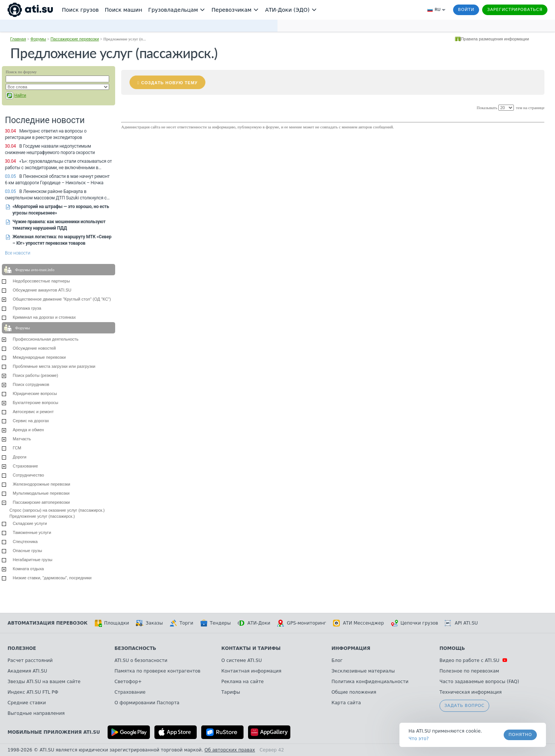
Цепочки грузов (415, 623)
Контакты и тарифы (251, 648)
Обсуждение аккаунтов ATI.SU (42, 290)
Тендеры (215, 623)
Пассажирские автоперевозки (41, 502)
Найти (20, 95)
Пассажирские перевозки (75, 39)
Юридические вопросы (35, 393)
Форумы (38, 39)
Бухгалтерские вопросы (36, 403)
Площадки (112, 623)
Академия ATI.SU (27, 671)
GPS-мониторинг (302, 623)
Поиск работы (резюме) (35, 375)
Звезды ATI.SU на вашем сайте (44, 682)
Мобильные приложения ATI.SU (54, 732)
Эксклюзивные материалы (363, 671)
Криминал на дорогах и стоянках (44, 317)
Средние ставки (27, 703)
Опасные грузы (28, 551)
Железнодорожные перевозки (42, 484)
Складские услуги (30, 523)
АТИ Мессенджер (358, 623)
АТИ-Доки (254, 623)
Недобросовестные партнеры (41, 281)
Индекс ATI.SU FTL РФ (33, 692)
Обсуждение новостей (34, 348)
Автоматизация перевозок (48, 623)
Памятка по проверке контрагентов (157, 671)
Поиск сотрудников (31, 384)
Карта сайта (346, 703)
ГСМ (17, 448)
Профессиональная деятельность (46, 339)
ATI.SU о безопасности (141, 660)
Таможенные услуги (32, 532)
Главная (18, 39)
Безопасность (135, 648)
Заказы (150, 623)
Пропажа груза (27, 308)
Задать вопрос (464, 706)
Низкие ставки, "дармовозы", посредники (52, 578)
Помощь (452, 648)
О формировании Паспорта (147, 703)
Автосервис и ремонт (33, 412)
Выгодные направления (36, 713)
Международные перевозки (39, 357)
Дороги (20, 457)
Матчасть (22, 439)
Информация (351, 648)
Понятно (520, 735)
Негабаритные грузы (33, 560)
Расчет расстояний (30, 660)
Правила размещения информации (495, 39)
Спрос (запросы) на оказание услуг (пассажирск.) (57, 510)
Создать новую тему (169, 83)
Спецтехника (25, 542)
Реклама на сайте (242, 682)
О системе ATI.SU (241, 660)
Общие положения (354, 692)
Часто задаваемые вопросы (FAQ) (479, 682)
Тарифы (231, 692)
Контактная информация (251, 671)
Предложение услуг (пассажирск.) (42, 516)
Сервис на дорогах (31, 421)
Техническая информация (471, 692)
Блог (337, 660)
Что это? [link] (419, 739)
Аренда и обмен (28, 430)
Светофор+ (128, 682)
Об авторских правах (230, 750)
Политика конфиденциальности (370, 682)
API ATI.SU (461, 623)
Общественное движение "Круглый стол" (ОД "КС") (62, 299)
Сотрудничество (29, 475)
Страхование (25, 466)
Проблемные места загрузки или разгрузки (54, 366)
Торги (181, 623)
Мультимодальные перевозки (41, 493)
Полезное (22, 648)
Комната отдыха (29, 569)
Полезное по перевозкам (469, 671)
